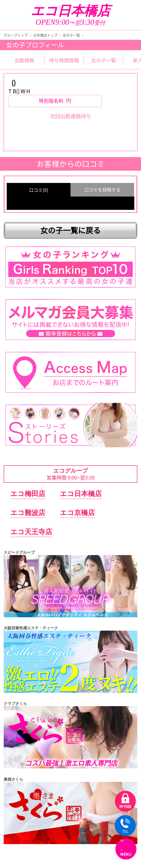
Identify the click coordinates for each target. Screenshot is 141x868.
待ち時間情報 (64, 60)
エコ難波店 (28, 513)
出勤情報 (24, 60)
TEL (125, 826)
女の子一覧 (71, 35)
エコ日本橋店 (70, 11)
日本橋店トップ (45, 35)
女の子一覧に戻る (70, 230)
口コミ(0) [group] (39, 190)
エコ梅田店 (28, 494)
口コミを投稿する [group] (102, 190)
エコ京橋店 (77, 513)
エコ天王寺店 (31, 532)
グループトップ (16, 35)
